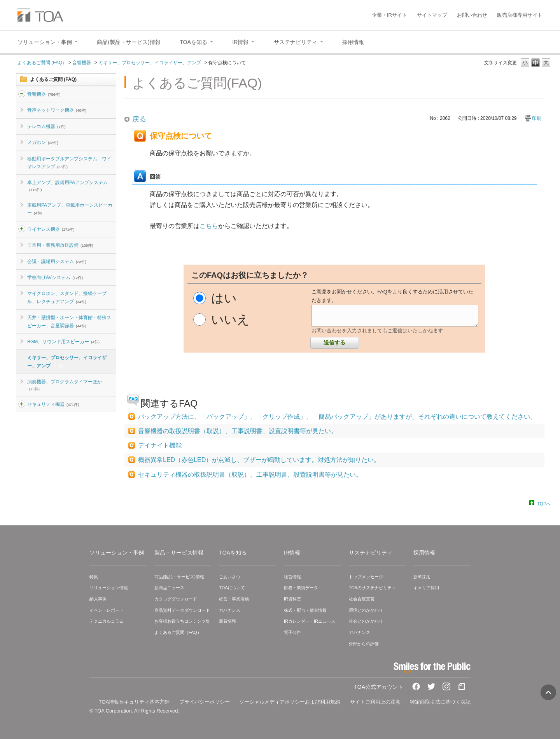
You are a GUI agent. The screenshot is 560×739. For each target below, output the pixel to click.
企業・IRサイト (389, 15)
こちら (209, 226)
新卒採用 (422, 577)
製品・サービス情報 (179, 553)
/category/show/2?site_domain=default (22, 94)
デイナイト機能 (160, 445)
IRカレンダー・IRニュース (310, 621)
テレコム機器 (46, 126)
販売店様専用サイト (520, 15)
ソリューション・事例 (117, 553)
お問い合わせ (472, 15)
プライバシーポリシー (205, 702)
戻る (139, 119)
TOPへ (544, 504)
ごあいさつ (230, 577)
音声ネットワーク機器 (57, 110)
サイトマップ (432, 15)
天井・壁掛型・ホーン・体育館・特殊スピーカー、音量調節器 (69, 321)
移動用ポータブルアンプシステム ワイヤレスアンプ (69, 163)
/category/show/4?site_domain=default (22, 229)
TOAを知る (233, 553)
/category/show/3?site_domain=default (22, 404)
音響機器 (82, 63)
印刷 (537, 118)
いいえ (230, 319)
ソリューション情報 (109, 588)
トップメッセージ (366, 577)
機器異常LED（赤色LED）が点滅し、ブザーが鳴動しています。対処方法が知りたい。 (259, 460)
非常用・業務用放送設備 (60, 245)
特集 (94, 577)
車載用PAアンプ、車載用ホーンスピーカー (70, 209)
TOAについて (232, 588)
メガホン (43, 142)
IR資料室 (292, 599)
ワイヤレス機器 (51, 229)
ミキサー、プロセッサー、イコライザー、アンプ (150, 63)
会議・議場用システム (57, 262)
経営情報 (292, 577)
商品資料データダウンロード (182, 610)
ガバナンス (230, 610)
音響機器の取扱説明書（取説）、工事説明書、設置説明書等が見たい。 (238, 431)
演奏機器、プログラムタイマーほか (65, 385)
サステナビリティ (371, 553)
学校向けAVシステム (55, 277)
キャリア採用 (426, 588)
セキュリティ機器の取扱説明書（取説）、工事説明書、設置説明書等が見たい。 (250, 475)
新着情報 (227, 621)
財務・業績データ (301, 588)
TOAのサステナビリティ (372, 588)
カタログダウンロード (176, 599)
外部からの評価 (364, 644)
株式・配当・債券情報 (305, 610)
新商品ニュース (169, 588)
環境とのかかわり (366, 610)
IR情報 (292, 553)
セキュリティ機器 (53, 404)
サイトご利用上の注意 (375, 702)
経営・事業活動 (234, 599)
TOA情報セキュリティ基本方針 (134, 702)
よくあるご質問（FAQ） (178, 632)
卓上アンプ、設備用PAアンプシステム (67, 186)
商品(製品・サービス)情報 (179, 577)
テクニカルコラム (107, 621)
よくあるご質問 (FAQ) (41, 63)
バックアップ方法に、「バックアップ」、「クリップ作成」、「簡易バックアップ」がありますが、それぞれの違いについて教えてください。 (337, 417)
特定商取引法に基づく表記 (440, 702)
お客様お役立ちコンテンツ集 (182, 621)
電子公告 (292, 632)
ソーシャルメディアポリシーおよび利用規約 (290, 702)
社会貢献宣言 (362, 599)
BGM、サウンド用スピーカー (63, 342)
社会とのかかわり (366, 621)
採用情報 (424, 553)
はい (224, 298)
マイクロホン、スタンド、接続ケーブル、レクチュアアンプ (67, 297)
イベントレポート (107, 610)
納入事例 (98, 599)
